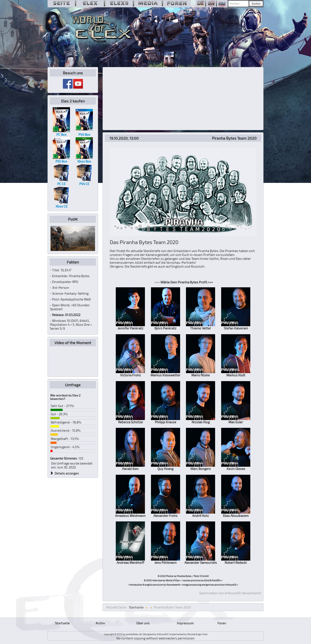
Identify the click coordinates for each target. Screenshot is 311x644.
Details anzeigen (65, 473)
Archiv (100, 623)
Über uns (143, 623)
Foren (222, 623)
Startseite (62, 623)
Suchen (256, 4)
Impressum (185, 623)
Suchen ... (228, 1)
